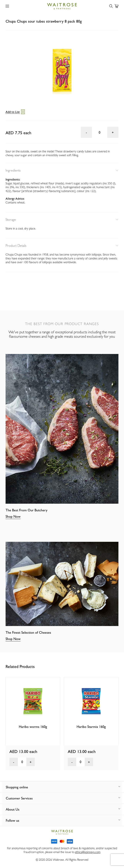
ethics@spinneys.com (88, 852)
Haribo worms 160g (33, 727)
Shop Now (13, 516)
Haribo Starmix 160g (91, 727)
